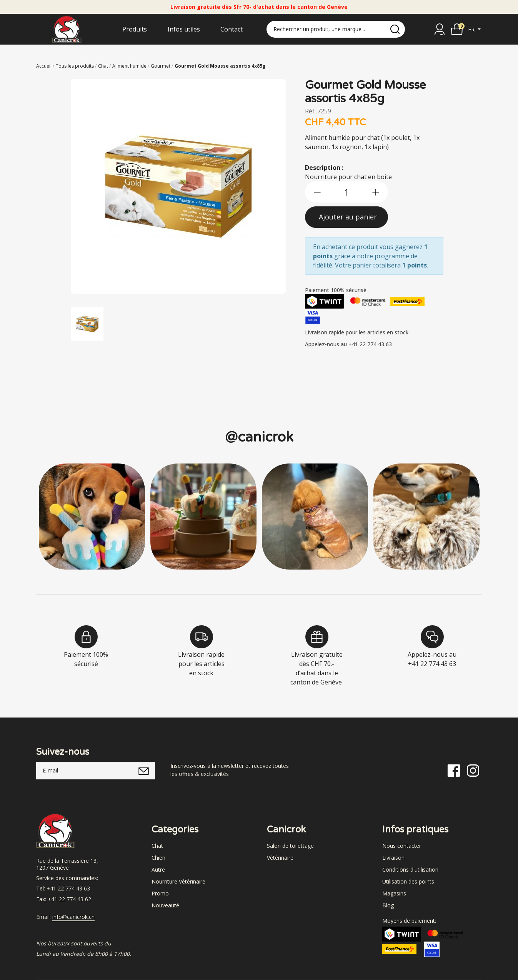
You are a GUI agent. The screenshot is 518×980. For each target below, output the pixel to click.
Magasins (394, 893)
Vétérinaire (280, 858)
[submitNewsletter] (144, 771)
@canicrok (259, 437)
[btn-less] (317, 192)
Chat (157, 846)
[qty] (346, 192)
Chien (158, 858)
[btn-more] (376, 192)
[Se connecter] (440, 29)
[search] (395, 29)
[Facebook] (454, 770)
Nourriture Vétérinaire (178, 881)
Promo (160, 893)
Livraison (393, 858)
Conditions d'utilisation (410, 870)
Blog (388, 905)
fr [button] (472, 29)
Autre (158, 870)
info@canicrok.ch (73, 917)
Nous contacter (402, 846)
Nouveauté (165, 905)
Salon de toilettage (290, 846)
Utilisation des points (408, 881)
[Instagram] (473, 770)
